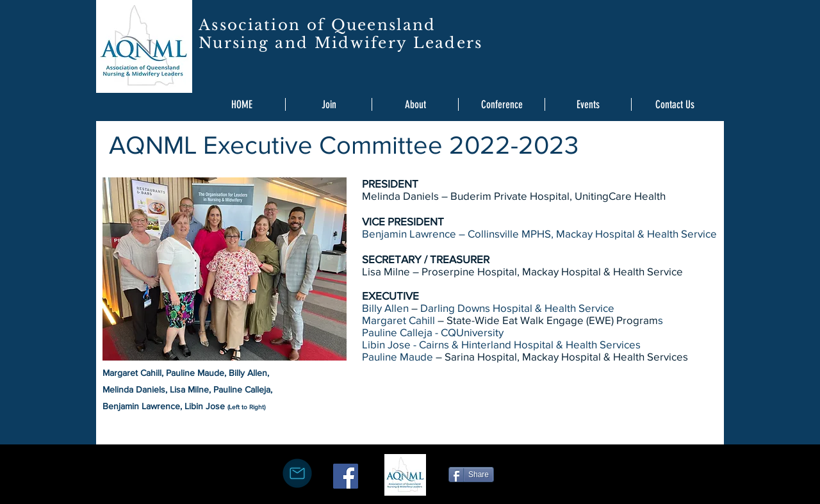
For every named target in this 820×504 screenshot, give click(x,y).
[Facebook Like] (537, 473)
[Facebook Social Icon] (346, 476)
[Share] (471, 475)
